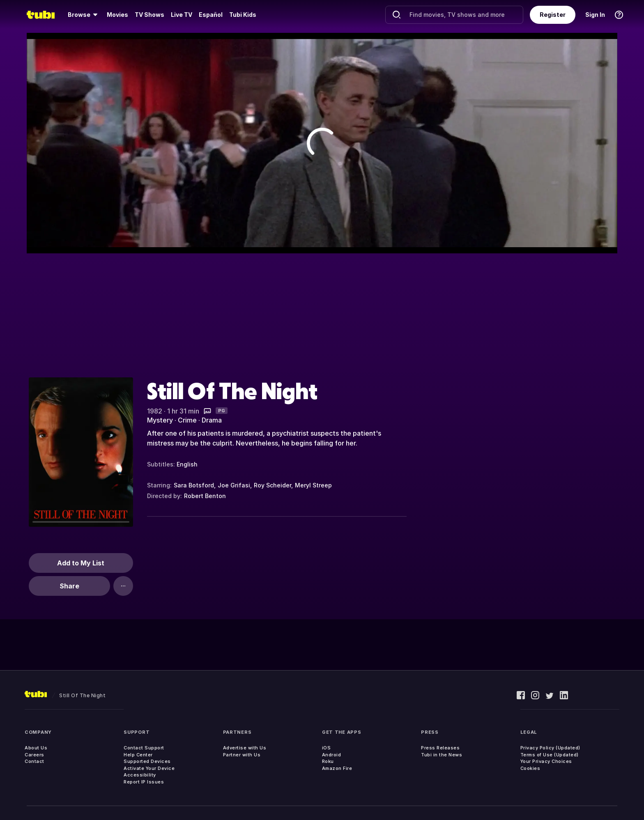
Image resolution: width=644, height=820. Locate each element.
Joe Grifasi (234, 485)
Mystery (160, 420)
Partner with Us (242, 755)
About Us (36, 748)
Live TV (182, 15)
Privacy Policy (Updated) (550, 748)
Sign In (595, 15)
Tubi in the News (442, 755)
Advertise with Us (245, 748)
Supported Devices (147, 761)
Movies (117, 15)
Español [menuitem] (211, 15)
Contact (34, 761)
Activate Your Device (149, 768)
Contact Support (144, 748)
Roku (328, 761)
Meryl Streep (313, 485)
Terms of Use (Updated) (550, 755)
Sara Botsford (194, 485)
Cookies (530, 768)
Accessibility (140, 775)
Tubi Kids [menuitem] (243, 15)
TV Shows (149, 15)
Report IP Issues (144, 782)
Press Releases (440, 748)
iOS (327, 748)
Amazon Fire (337, 768)
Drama (212, 420)
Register (553, 15)
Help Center (138, 755)
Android (332, 755)
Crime (187, 420)
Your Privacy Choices (546, 761)
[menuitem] (84, 15)
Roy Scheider (273, 485)
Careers (34, 755)
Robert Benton (205, 496)
